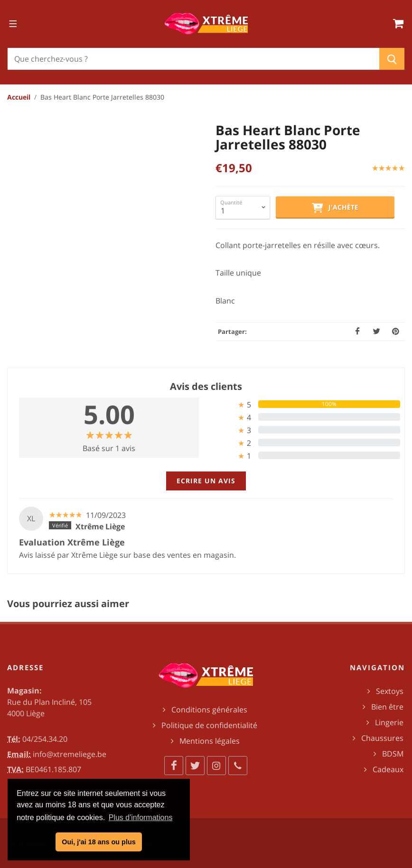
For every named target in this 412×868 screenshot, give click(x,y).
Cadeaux (388, 769)
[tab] (303, 404)
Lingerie (389, 722)
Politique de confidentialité (209, 725)
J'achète (335, 208)
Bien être (387, 707)
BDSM (393, 754)
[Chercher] (193, 59)
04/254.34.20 (45, 739)
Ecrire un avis (206, 481)
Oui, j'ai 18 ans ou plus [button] (98, 842)
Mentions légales (210, 741)
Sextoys (390, 691)
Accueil (19, 97)
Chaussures (382, 738)
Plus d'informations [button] (141, 817)
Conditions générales (209, 710)
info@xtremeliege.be (70, 754)
